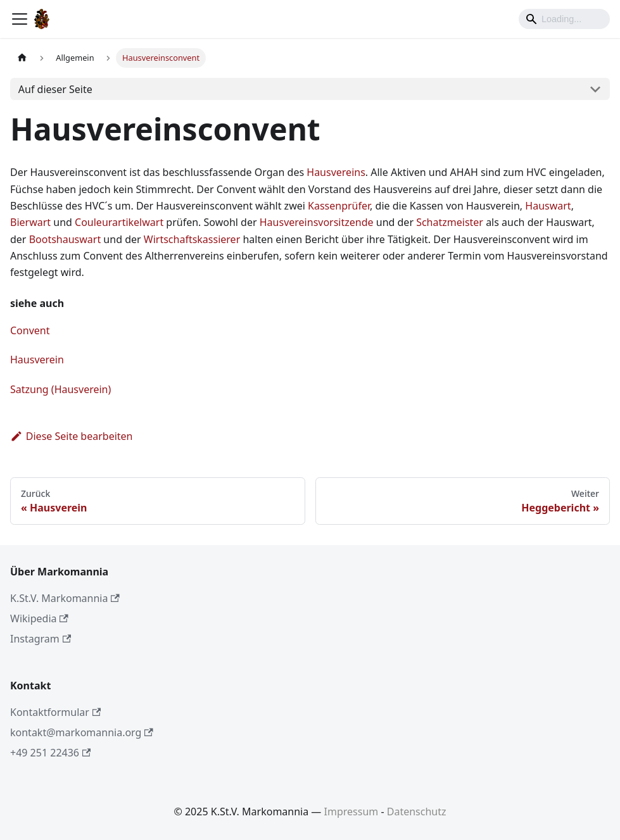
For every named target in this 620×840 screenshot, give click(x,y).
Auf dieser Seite (55, 89)
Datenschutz (417, 812)
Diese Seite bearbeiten (72, 436)
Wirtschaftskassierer (192, 239)
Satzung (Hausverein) (60, 389)
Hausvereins (336, 172)
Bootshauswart (65, 239)
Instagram (41, 639)
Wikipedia (39, 618)
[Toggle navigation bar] (20, 19)
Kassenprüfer (339, 206)
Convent (30, 330)
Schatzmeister (450, 222)
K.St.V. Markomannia (65, 598)
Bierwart (30, 222)
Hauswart (548, 206)
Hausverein (37, 360)
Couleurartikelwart (119, 222)
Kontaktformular (55, 712)
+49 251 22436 (50, 753)
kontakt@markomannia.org (82, 732)
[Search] (564, 19)
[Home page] (22, 58)
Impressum (351, 812)
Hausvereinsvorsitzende (317, 222)
